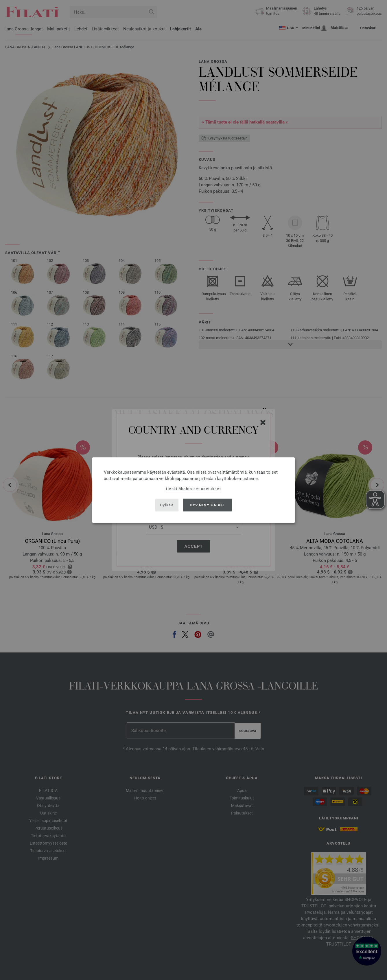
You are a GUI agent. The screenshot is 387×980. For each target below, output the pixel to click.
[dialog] (193, 490)
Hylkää (167, 505)
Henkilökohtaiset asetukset (193, 489)
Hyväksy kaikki (207, 505)
